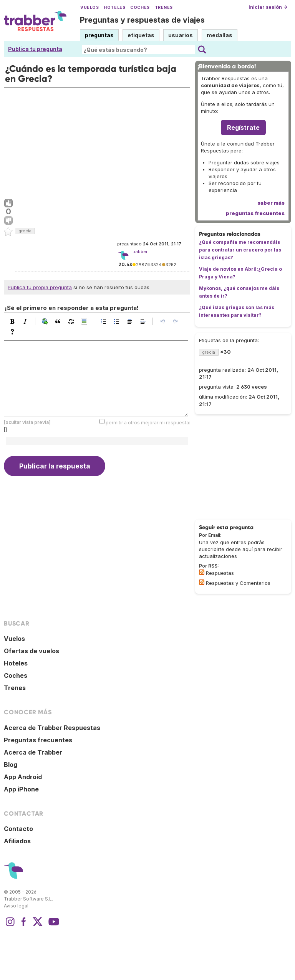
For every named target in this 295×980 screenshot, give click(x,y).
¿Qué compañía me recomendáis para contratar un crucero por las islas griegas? (240, 250)
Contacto (18, 829)
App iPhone (21, 789)
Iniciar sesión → (268, 7)
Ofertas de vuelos (31, 651)
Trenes (164, 7)
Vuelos (89, 7)
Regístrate (243, 127)
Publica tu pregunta (35, 49)
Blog (11, 765)
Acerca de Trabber (33, 752)
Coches (140, 7)
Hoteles (114, 7)
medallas (220, 35)
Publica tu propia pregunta (40, 287)
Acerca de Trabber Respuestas (52, 728)
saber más (271, 203)
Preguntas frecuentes (38, 740)
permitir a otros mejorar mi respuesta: (148, 423)
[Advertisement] (97, 141)
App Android (23, 777)
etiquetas (141, 35)
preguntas (99, 35)
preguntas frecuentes (255, 213)
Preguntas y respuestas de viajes (142, 20)
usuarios (181, 35)
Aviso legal (16, 906)
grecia (25, 231)
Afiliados (17, 841)
